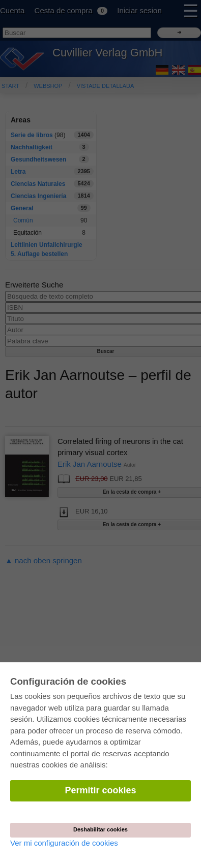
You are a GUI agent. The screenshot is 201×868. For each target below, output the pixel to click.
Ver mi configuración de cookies (64, 843)
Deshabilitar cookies (101, 829)
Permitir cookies (100, 790)
